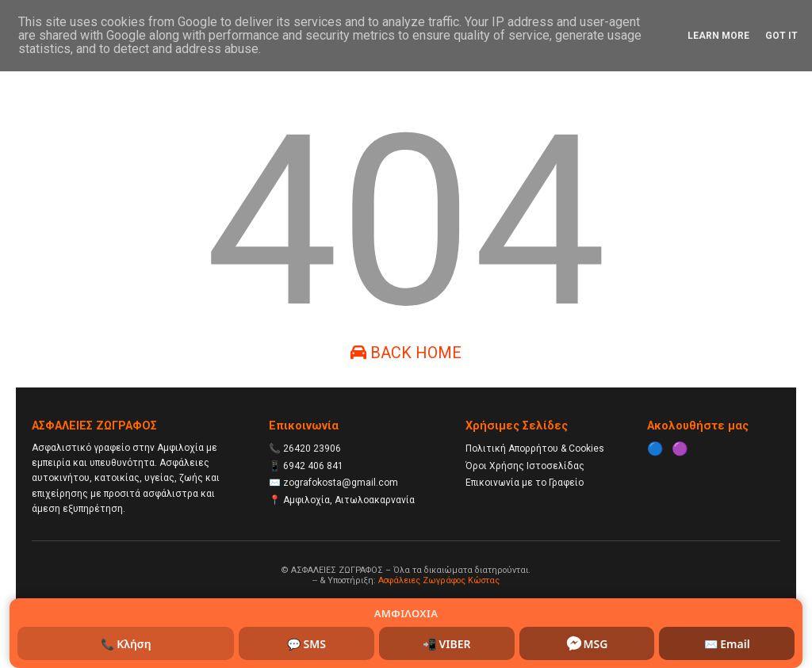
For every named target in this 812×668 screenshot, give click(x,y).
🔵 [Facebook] (655, 449)
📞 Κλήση (126, 644)
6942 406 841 (313, 466)
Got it (781, 36)
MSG (586, 643)
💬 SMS (306, 644)
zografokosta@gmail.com (341, 483)
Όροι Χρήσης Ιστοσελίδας (525, 466)
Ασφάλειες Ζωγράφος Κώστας (439, 580)
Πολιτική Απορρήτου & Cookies (535, 449)
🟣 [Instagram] (680, 449)
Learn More (718, 36)
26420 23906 (312, 449)
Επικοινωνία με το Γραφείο (525, 483)
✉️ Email (727, 644)
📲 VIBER (447, 644)
